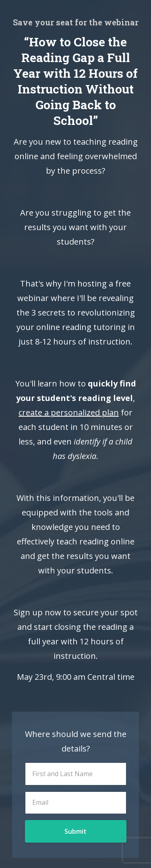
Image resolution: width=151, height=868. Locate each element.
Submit (75, 831)
